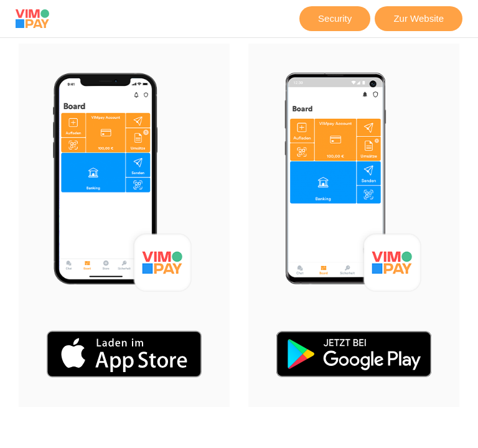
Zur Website (419, 18)
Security (335, 18)
